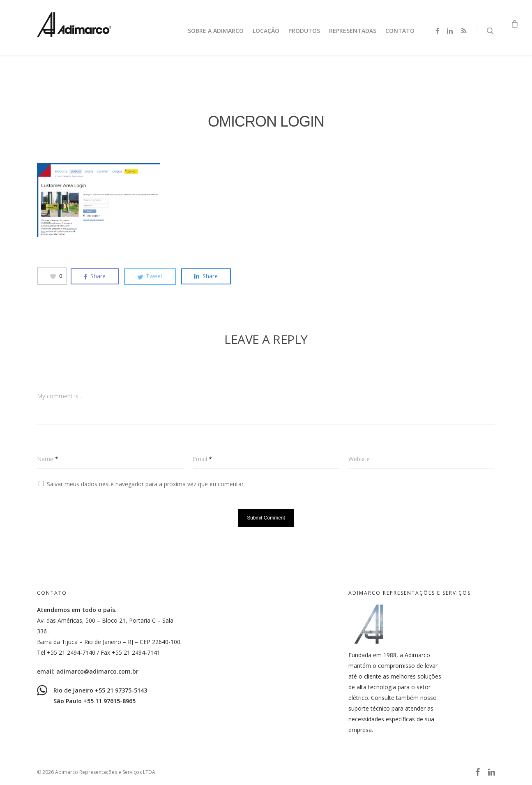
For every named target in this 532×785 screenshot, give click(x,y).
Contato (400, 31)
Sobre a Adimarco (216, 31)
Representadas (353, 31)
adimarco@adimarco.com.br (97, 671)
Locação (266, 31)
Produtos (304, 31)
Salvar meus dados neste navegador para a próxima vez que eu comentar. (146, 484)
